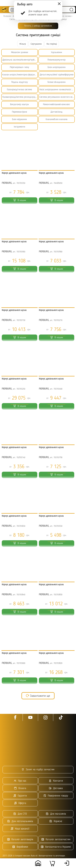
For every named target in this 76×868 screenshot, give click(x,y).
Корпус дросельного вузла (14, 173)
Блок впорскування (57, 67)
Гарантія (20, 796)
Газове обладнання (56, 82)
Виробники (20, 847)
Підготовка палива (63, 16)
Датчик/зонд (56, 112)
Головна (7, 16)
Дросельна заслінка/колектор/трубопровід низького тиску (20, 60)
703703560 (21, 252)
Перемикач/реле (19, 112)
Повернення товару (56, 796)
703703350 (21, 183)
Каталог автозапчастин (56, 839)
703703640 (21, 595)
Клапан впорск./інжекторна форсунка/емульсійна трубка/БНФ (20, 75)
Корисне (56, 821)
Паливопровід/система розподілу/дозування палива (20, 97)
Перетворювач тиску (19, 67)
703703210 (58, 320)
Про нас (20, 781)
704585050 (58, 183)
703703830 (58, 595)
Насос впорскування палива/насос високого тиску (57, 90)
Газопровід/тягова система (19, 90)
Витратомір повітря (19, 104)
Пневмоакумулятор (56, 60)
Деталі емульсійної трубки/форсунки (57, 75)
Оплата (20, 788)
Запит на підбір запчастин (38, 770)
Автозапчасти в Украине (56, 847)
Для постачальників (20, 821)
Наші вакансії (20, 829)
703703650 (21, 526)
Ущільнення (56, 52)
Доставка (56, 788)
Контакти (56, 781)
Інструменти (19, 127)
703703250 (21, 389)
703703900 (58, 252)
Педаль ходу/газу (20, 82)
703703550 (58, 526)
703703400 (58, 389)
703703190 (58, 458)
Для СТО (20, 814)
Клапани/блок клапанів (57, 119)
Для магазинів (56, 814)
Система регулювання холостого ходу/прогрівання (57, 97)
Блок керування (19, 119)
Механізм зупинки (20, 52)
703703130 (21, 320)
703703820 (58, 663)
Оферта (20, 803)
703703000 (21, 663)
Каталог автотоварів (20, 839)
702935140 (21, 458)
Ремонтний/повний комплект (57, 104)
